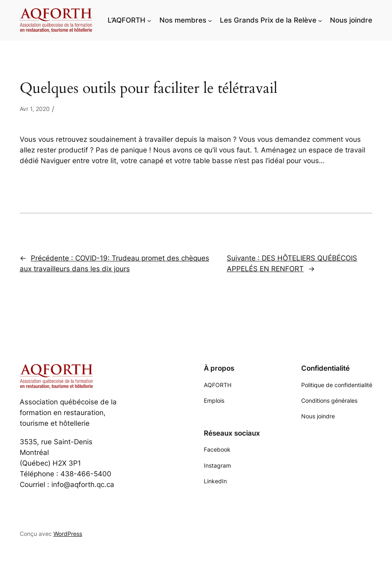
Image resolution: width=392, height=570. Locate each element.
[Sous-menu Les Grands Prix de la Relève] (320, 20)
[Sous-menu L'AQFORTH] (149, 20)
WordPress (68, 534)
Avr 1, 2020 (35, 109)
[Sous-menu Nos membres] (210, 20)
